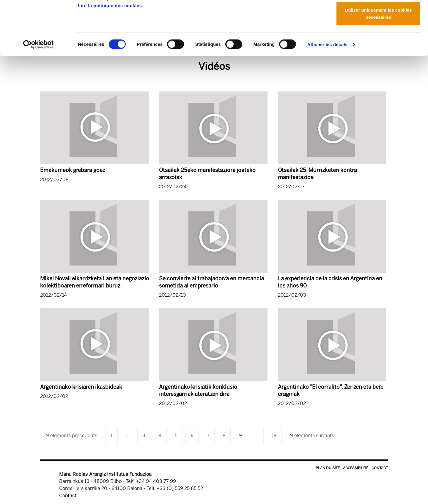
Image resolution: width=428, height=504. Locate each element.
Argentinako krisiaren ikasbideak (81, 387)
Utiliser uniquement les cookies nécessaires (378, 58)
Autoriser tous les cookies (378, 16)
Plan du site (328, 468)
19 (274, 436)
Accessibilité (356, 468)
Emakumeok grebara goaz (73, 170)
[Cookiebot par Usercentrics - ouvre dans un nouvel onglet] (38, 89)
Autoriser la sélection (379, 35)
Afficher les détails (327, 89)
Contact (380, 468)
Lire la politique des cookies (110, 50)
